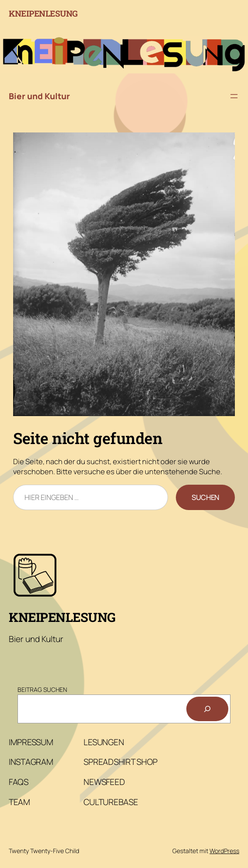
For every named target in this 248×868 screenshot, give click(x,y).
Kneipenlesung (43, 13)
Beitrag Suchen (42, 689)
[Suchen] (207, 709)
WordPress (224, 851)
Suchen (205, 497)
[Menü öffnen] (234, 96)
